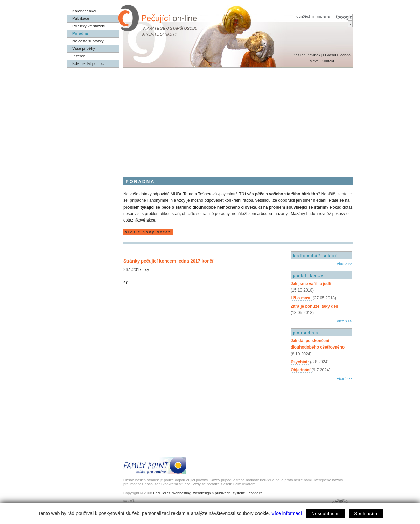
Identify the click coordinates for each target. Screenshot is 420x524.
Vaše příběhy (84, 48)
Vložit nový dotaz (148, 232)
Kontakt (328, 61)
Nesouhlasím (326, 514)
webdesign (202, 493)
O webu (329, 55)
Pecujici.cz (162, 493)
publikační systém (229, 493)
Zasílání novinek (307, 55)
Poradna (80, 33)
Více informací (287, 513)
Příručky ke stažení (89, 26)
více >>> (345, 264)
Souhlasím (366, 514)
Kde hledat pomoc (88, 63)
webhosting (182, 493)
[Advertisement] (210, 119)
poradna (306, 333)
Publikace (81, 18)
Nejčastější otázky (88, 41)
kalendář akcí (315, 256)
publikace (309, 275)
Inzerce (79, 56)
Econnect (254, 493)
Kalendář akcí (84, 11)
